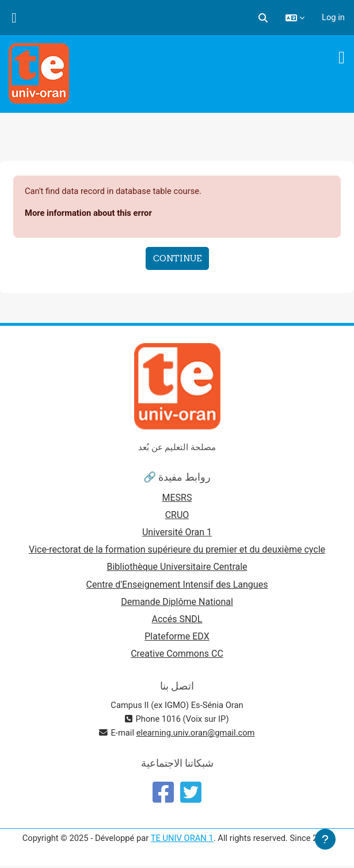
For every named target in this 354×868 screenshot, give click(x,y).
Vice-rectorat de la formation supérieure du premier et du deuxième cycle (177, 549)
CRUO (177, 515)
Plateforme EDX (177, 636)
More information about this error (88, 213)
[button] (263, 17)
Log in (333, 17)
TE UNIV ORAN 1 (182, 838)
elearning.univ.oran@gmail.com (196, 733)
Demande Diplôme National (177, 602)
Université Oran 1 (177, 532)
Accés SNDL (177, 619)
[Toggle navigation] (342, 58)
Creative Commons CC (177, 654)
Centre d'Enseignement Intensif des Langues (177, 585)
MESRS (177, 498)
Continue (177, 258)
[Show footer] (325, 839)
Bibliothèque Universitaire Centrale (177, 567)
